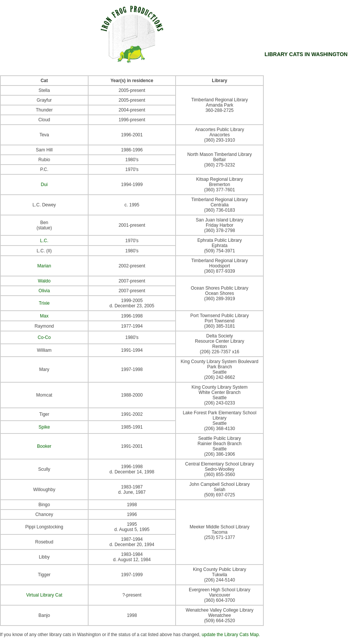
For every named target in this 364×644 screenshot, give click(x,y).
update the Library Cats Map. (231, 635)
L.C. (44, 241)
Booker (44, 446)
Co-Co (44, 337)
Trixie (44, 303)
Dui (44, 185)
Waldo (44, 281)
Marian (44, 266)
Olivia (44, 291)
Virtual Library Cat (44, 595)
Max (44, 316)
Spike (44, 427)
